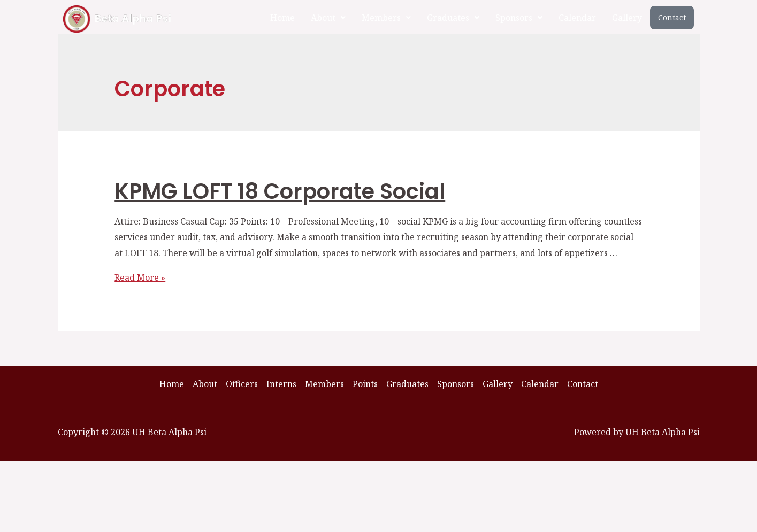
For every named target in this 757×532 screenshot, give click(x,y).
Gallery (627, 18)
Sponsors (519, 18)
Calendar (577, 18)
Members (386, 18)
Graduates (453, 18)
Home (282, 18)
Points (365, 384)
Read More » (140, 277)
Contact (672, 17)
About (328, 18)
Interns (281, 384)
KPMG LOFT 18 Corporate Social (280, 191)
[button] (328, 18)
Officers (242, 384)
